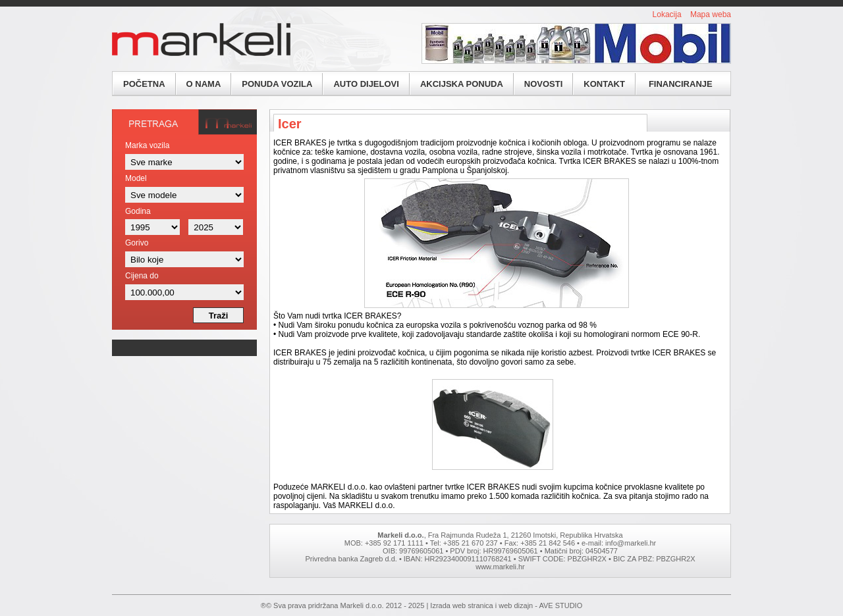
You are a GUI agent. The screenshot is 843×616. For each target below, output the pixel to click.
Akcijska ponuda (462, 84)
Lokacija (667, 14)
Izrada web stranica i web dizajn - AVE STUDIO (506, 605)
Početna (144, 84)
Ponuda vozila (277, 84)
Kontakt (604, 84)
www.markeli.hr (500, 567)
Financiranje (681, 84)
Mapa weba (711, 14)
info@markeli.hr (631, 543)
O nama (204, 84)
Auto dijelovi (366, 84)
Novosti (544, 84)
